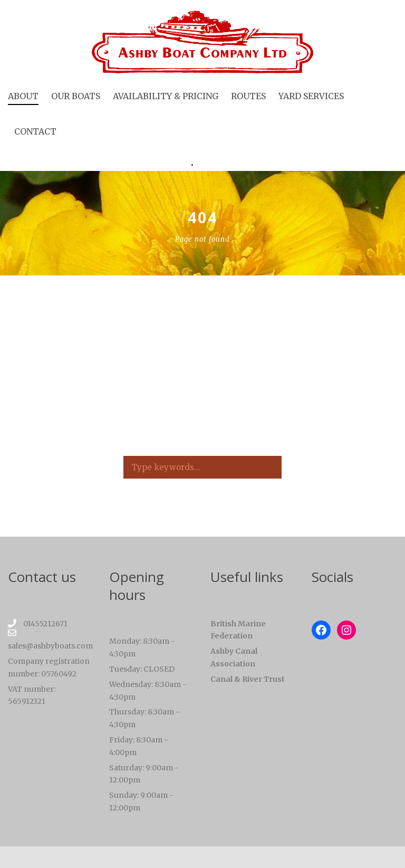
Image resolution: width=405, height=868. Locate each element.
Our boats (76, 96)
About (23, 96)
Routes (248, 96)
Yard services (311, 96)
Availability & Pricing (166, 96)
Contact (35, 131)
